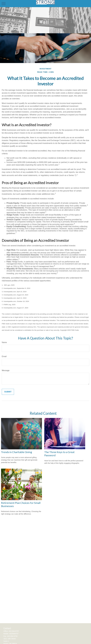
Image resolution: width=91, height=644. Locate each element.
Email (4, 356)
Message (6, 370)
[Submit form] (8, 392)
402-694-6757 (14, 631)
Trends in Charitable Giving (17, 452)
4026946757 (14, 634)
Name (4, 342)
